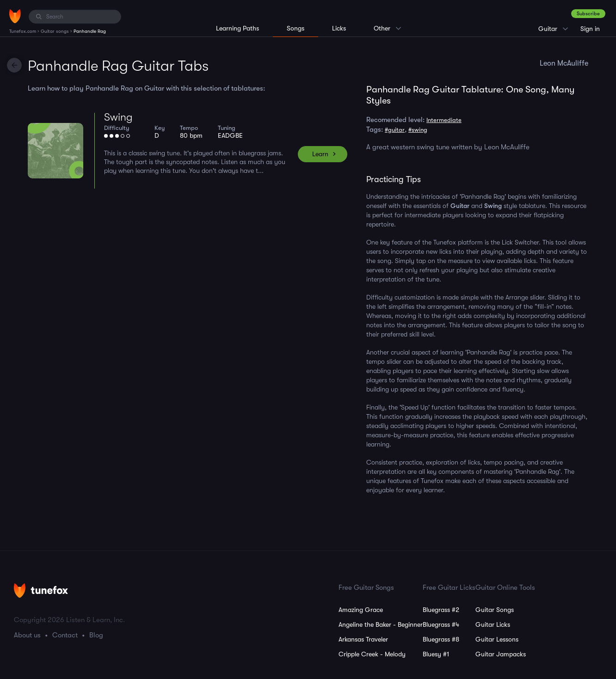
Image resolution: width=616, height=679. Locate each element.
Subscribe (588, 14)
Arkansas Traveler (363, 639)
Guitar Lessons (497, 639)
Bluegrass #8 (441, 639)
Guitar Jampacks (501, 654)
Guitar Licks (493, 624)
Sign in (590, 29)
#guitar (395, 130)
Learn (320, 154)
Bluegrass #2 (441, 610)
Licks (339, 28)
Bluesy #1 (436, 654)
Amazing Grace (361, 610)
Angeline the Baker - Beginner (381, 624)
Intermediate (444, 120)
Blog (96, 635)
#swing (418, 130)
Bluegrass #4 (441, 624)
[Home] (15, 16)
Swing (118, 117)
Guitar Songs (495, 610)
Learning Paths (237, 28)
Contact (65, 635)
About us (27, 635)
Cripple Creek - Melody (372, 654)
